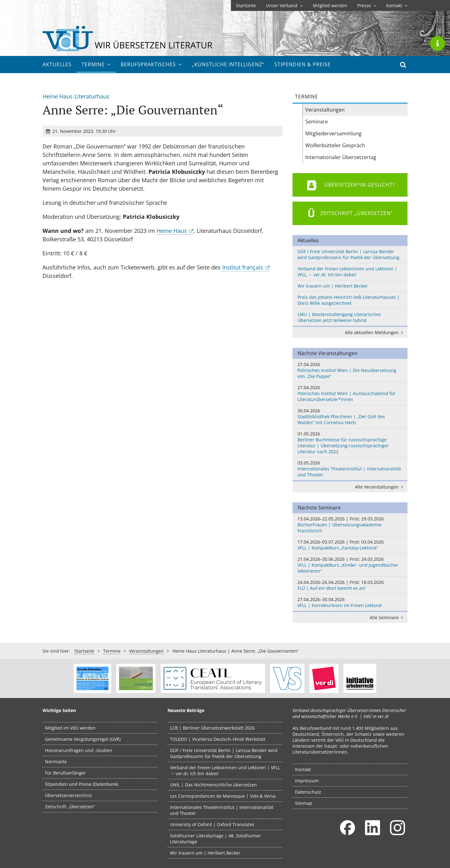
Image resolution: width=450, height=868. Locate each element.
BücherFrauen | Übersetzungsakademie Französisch (350, 525)
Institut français (243, 267)
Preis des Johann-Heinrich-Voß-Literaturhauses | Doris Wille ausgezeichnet (349, 300)
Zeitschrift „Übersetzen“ (70, 807)
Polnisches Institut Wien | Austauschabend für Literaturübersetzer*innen (350, 393)
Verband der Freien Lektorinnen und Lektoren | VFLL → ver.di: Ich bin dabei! (347, 272)
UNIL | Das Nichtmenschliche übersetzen (213, 785)
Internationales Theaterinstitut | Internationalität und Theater (350, 469)
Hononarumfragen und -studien (79, 750)
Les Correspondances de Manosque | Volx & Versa (223, 796)
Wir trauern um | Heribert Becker (333, 286)
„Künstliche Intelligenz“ (228, 64)
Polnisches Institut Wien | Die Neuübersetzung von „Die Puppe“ (350, 370)
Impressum (307, 781)
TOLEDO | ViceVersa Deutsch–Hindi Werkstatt (218, 739)
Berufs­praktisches (151, 64)
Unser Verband (284, 5)
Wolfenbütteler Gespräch (335, 145)
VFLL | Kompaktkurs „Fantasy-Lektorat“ (350, 545)
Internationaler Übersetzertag (341, 157)
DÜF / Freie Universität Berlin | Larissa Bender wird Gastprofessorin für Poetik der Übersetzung (348, 254)
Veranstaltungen (325, 110)
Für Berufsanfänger (65, 773)
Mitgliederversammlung (333, 133)
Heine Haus (172, 231)
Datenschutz (308, 792)
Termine (96, 64)
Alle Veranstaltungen (380, 487)
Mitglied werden (330, 5)
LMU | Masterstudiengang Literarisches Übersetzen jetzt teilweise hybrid (339, 317)
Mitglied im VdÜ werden (70, 728)
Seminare (317, 122)
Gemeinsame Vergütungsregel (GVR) (83, 739)
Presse (367, 5)
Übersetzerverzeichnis (68, 795)
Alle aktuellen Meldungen (375, 332)
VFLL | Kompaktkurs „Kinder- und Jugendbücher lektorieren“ (350, 565)
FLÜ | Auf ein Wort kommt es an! (350, 585)
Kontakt (397, 5)
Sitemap (304, 803)
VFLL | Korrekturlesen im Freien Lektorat (350, 602)
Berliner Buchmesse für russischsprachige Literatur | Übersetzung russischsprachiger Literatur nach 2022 (350, 443)
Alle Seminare (387, 617)
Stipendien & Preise (302, 64)
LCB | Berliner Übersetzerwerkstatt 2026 (212, 728)
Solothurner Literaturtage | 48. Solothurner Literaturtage (215, 839)
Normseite (56, 762)
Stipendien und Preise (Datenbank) (82, 784)
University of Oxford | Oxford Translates (212, 824)
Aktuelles (57, 64)
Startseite (246, 5)
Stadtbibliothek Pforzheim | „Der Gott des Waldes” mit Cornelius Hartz (350, 416)
